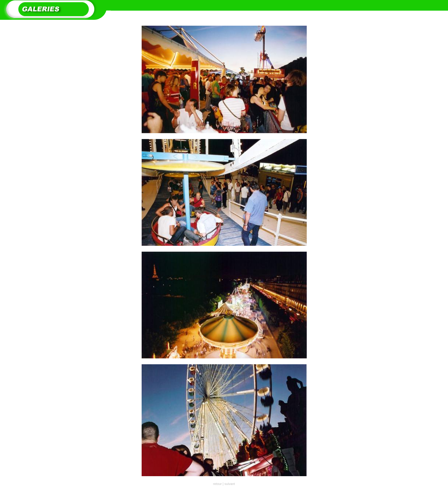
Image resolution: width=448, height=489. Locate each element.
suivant (230, 484)
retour (218, 484)
